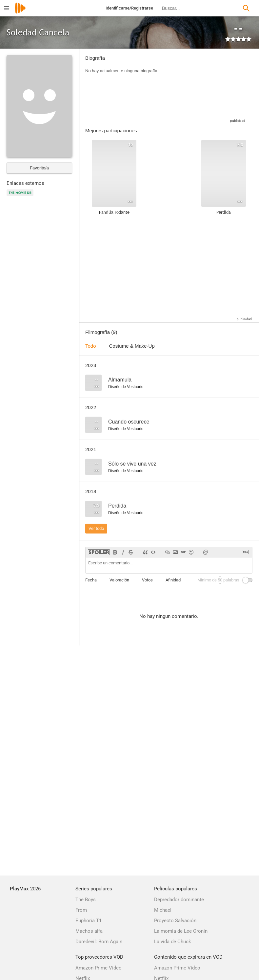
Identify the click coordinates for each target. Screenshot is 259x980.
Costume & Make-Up (132, 346)
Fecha (91, 580)
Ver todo (96, 528)
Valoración (119, 580)
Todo (91, 346)
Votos (147, 580)
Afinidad (173, 580)
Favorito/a (39, 168)
